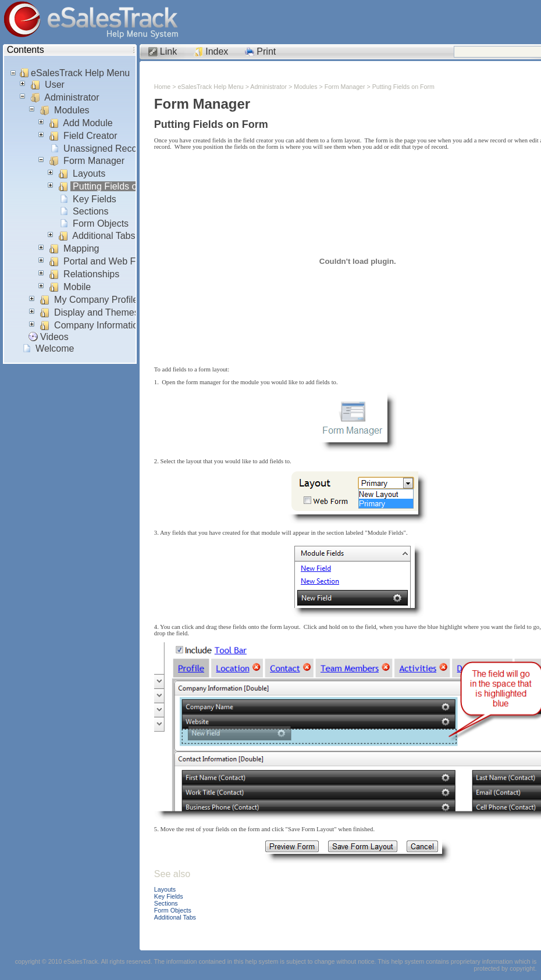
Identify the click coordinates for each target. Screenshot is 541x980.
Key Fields (95, 199)
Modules (72, 110)
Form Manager (94, 161)
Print (266, 51)
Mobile (77, 287)
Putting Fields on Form (120, 186)
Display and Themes (97, 312)
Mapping (81, 248)
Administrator (72, 97)
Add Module (88, 123)
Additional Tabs (104, 236)
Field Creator (90, 136)
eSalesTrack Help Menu (81, 73)
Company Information (99, 325)
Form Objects (101, 223)
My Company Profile (96, 300)
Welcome (55, 348)
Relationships (92, 274)
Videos (55, 337)
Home (162, 87)
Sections (91, 211)
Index (217, 51)
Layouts (89, 174)
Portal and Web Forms (110, 261)
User (55, 85)
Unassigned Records (107, 149)
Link (168, 51)
